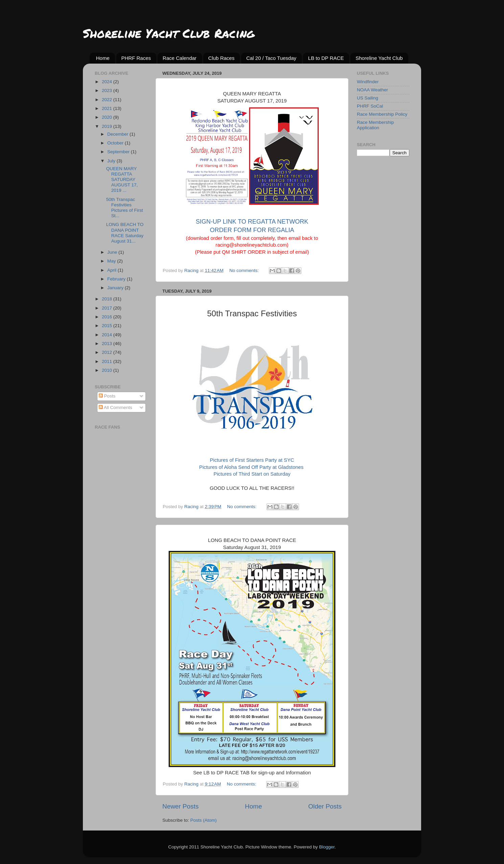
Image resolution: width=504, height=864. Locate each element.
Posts (107, 396)
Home (103, 58)
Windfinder (368, 82)
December (118, 134)
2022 (108, 100)
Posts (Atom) (204, 820)
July (112, 161)
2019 (108, 126)
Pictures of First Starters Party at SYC (252, 460)
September (119, 152)
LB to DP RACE (326, 58)
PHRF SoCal (370, 106)
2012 (108, 352)
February (117, 279)
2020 (108, 117)
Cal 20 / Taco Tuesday (271, 58)
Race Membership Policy (382, 114)
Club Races (222, 58)
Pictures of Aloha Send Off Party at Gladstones (251, 467)
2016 (108, 317)
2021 (108, 108)
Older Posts (325, 806)
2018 (108, 299)
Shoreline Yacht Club (379, 58)
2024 (108, 82)
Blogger (327, 847)
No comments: (245, 270)
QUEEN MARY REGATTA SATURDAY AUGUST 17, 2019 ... (122, 180)
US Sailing (368, 98)
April (112, 270)
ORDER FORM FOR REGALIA (252, 230)
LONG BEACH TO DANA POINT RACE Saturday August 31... (125, 233)
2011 (108, 361)
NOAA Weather (372, 90)
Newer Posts (180, 806)
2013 (108, 344)
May (112, 261)
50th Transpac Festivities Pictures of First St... (125, 208)
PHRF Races (136, 58)
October (116, 143)
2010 (108, 370)
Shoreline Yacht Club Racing (169, 33)
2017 (108, 308)
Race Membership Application (375, 125)
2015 (108, 326)
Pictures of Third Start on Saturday (252, 474)
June (113, 252)
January (116, 288)
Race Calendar (180, 58)
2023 (108, 90)
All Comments (116, 407)
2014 (108, 335)
